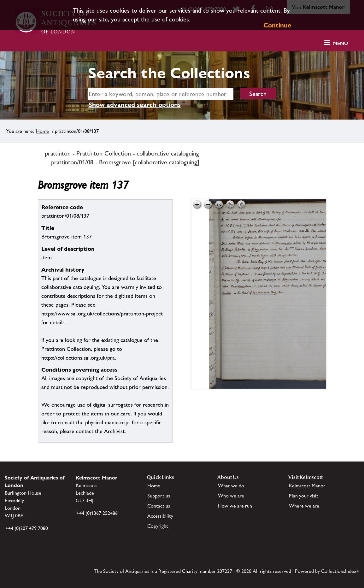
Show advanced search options (135, 105)
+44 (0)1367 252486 (97, 513)
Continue (277, 25)
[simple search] (161, 94)
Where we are (304, 506)
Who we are (231, 496)
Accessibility (160, 516)
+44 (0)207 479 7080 (27, 528)
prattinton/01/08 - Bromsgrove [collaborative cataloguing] (125, 162)
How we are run (235, 506)
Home (42, 131)
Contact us (159, 506)
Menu (341, 43)
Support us (159, 496)
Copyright (158, 526)
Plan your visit (304, 496)
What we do (231, 486)
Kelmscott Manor (307, 486)
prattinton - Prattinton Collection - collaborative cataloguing (122, 153)
